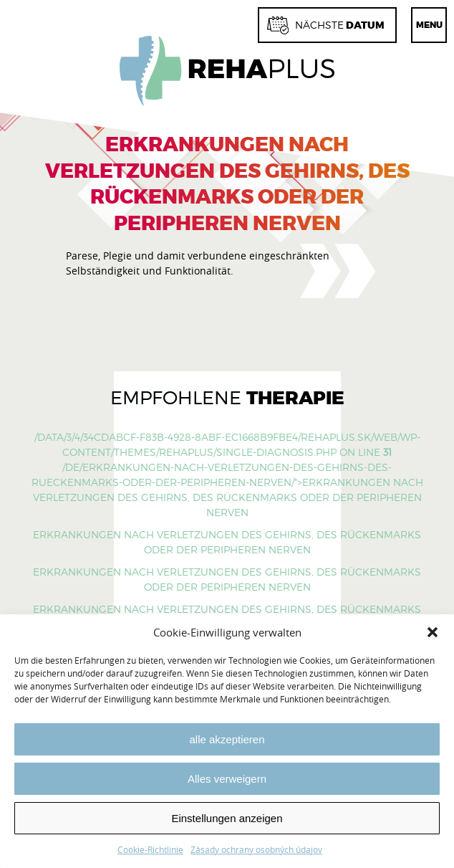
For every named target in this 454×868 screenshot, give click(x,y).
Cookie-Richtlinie (150, 849)
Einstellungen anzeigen (227, 818)
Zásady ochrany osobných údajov (256, 849)
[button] (433, 632)
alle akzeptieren (227, 739)
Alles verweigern (227, 779)
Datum (326, 25)
